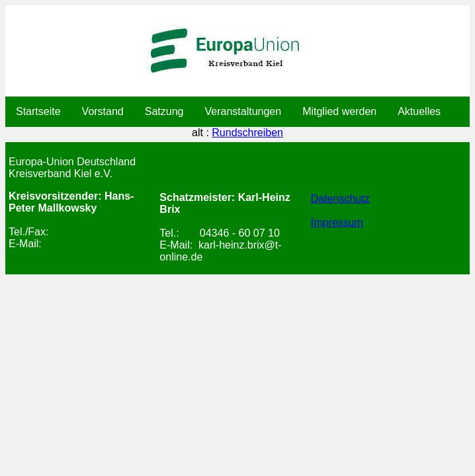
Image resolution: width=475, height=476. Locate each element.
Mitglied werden (339, 111)
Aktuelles (419, 111)
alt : (237, 133)
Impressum (337, 222)
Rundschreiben (247, 133)
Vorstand (103, 111)
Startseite (38, 111)
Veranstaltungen (243, 111)
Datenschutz (340, 199)
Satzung (164, 111)
